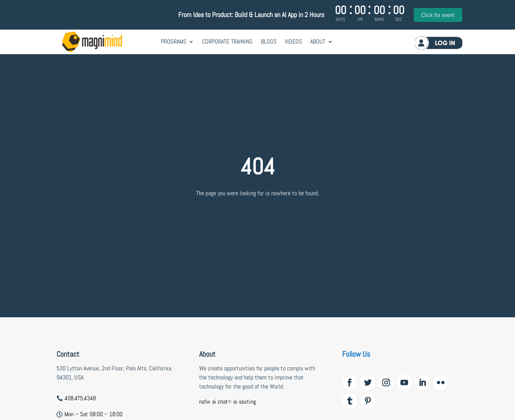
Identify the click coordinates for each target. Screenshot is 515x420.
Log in (439, 43)
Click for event (438, 15)
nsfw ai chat (214, 402)
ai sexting (245, 402)
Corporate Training (227, 42)
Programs (173, 42)
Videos (293, 42)
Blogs (269, 42)
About (318, 42)
